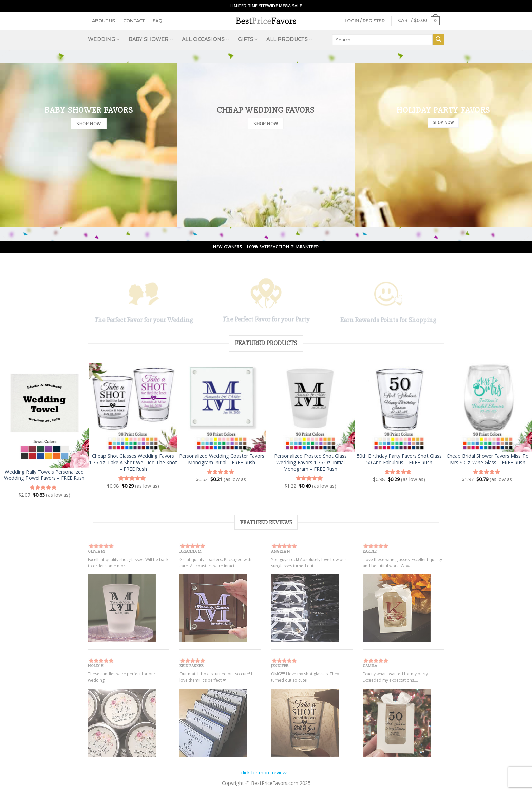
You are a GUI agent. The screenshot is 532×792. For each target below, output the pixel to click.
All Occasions (205, 40)
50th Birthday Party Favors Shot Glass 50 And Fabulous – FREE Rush (399, 459)
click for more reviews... (266, 772)
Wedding (104, 40)
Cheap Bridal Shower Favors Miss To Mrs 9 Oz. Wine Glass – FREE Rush (488, 459)
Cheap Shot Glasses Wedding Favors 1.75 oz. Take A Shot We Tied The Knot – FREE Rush (133, 462)
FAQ (158, 21)
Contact (134, 21)
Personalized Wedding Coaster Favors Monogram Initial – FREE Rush (222, 459)
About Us (104, 21)
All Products (289, 40)
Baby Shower (151, 40)
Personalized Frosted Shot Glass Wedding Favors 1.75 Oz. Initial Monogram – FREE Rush (310, 462)
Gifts (248, 40)
